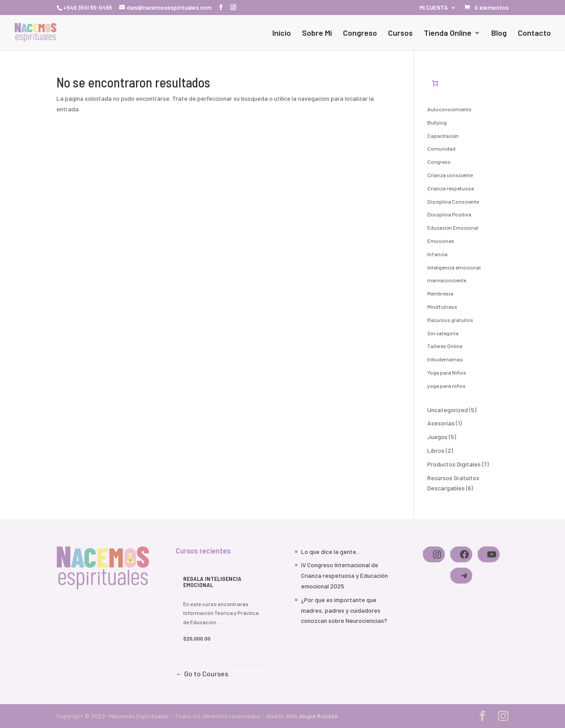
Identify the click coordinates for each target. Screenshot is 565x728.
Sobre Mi (317, 34)
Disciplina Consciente (453, 201)
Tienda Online (448, 34)
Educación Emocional (453, 227)
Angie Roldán (318, 716)
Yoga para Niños (447, 372)
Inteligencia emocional (454, 267)
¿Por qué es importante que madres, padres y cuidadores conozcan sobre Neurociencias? (344, 610)
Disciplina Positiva (449, 214)
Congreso (360, 34)
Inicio (282, 34)
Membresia (440, 293)
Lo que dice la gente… (331, 552)
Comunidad (441, 148)
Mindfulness (442, 307)
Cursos (400, 34)
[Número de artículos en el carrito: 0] (435, 83)
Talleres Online (445, 346)
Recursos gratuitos (450, 320)
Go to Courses (205, 673)
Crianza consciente (450, 175)
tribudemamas (445, 359)
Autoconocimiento (449, 109)
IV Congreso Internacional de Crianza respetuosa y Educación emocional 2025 (345, 575)
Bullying (437, 122)
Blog (499, 34)
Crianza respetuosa (451, 188)
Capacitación (443, 136)
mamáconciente (447, 280)
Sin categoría (443, 333)
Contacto (534, 34)
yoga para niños (446, 386)
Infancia (437, 254)
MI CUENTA (433, 8)
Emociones (441, 241)
